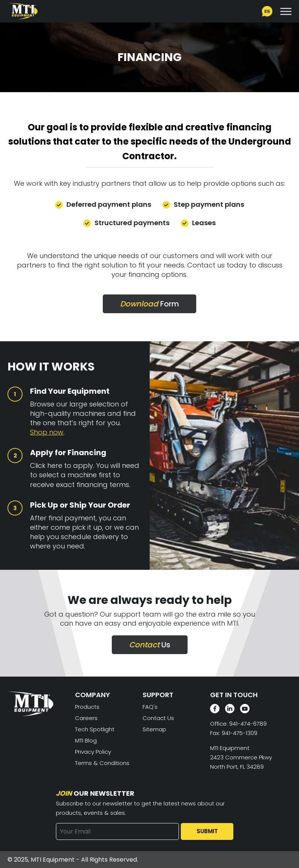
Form (149, 304)
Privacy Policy (93, 752)
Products (87, 707)
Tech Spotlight (95, 729)
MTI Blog (86, 740)
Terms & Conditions (102, 763)
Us (150, 645)
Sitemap (154, 729)
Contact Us (158, 718)
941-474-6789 (248, 724)
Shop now (47, 432)
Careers (86, 718)
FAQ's (150, 707)
